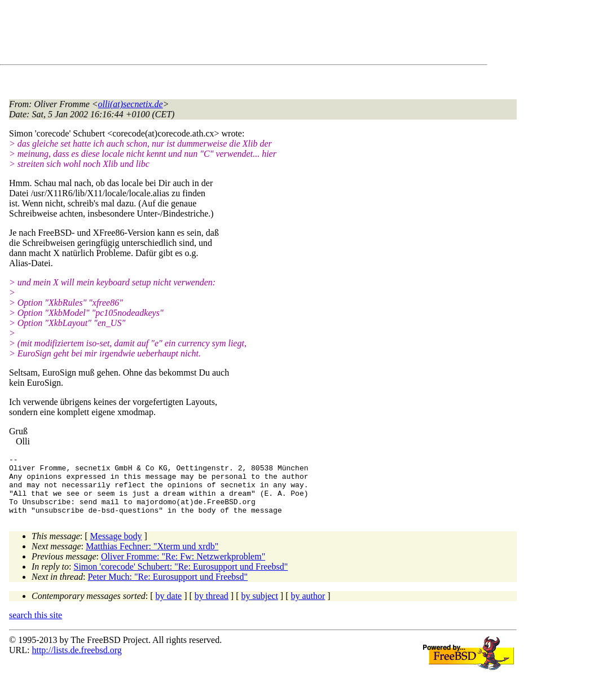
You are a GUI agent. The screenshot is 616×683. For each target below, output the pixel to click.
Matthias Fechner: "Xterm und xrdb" (152, 558)
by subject (260, 608)
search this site (36, 627)
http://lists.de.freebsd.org (76, 662)
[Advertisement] (214, 34)
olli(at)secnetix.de (131, 104)
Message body (116, 548)
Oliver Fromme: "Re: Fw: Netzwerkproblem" (183, 568)
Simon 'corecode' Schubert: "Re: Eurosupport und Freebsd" (181, 578)
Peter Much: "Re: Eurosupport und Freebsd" (168, 589)
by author (308, 608)
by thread (212, 608)
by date (169, 608)
